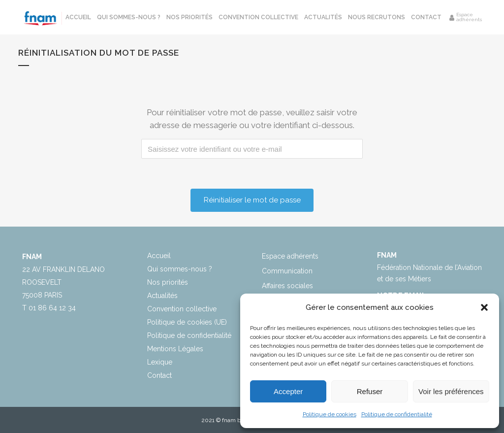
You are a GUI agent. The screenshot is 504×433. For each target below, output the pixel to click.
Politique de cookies (330, 414)
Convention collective (182, 309)
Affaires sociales (287, 286)
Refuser (370, 391)
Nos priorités (168, 282)
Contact (159, 375)
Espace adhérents (290, 256)
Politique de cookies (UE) (187, 322)
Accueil (159, 256)
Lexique (160, 362)
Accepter (288, 391)
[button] (484, 307)
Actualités (162, 296)
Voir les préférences (451, 391)
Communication (287, 271)
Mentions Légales (175, 349)
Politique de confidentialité (397, 414)
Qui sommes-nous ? (180, 269)
